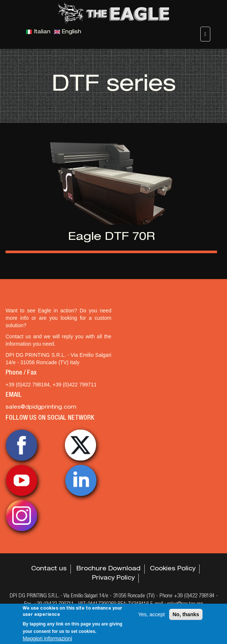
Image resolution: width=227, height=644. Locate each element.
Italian (38, 32)
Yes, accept (151, 614)
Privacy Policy (113, 578)
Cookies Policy (173, 569)
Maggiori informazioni (47, 638)
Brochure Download (108, 569)
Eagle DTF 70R (111, 238)
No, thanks (186, 614)
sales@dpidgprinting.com (41, 407)
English (68, 32)
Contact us (49, 569)
